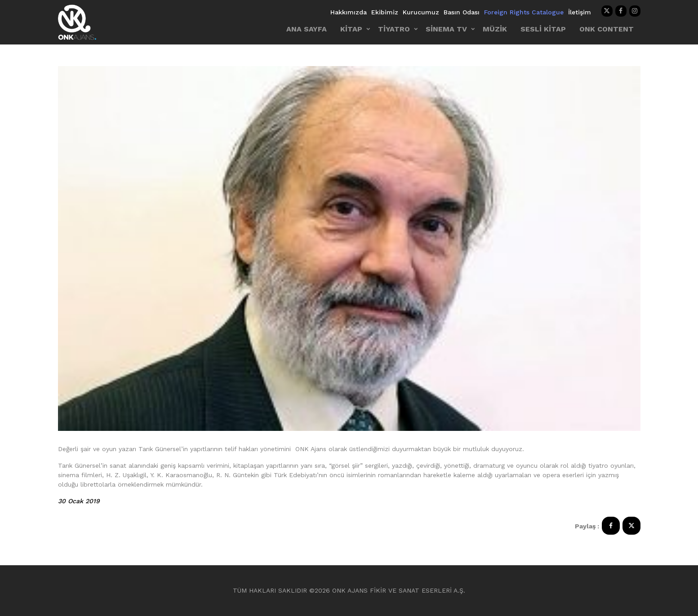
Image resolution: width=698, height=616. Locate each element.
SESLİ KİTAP (543, 29)
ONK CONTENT (607, 29)
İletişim (580, 12)
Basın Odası (462, 12)
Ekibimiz (385, 12)
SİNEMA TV (446, 29)
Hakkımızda (349, 12)
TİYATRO (394, 29)
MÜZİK (495, 29)
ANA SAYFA (307, 29)
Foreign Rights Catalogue (524, 12)
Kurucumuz (421, 12)
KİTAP (351, 29)
